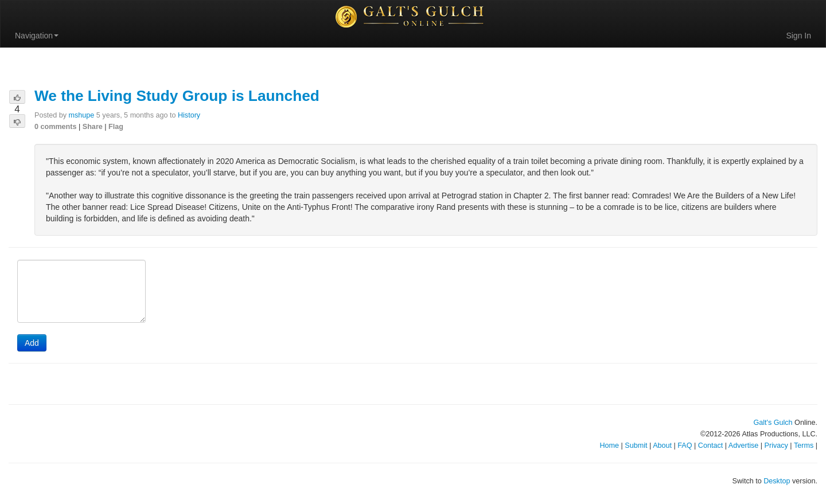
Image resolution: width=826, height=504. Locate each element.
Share (93, 127)
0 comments (56, 127)
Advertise (744, 446)
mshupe (82, 115)
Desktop (777, 481)
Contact (710, 446)
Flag (116, 127)
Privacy (776, 446)
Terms (804, 446)
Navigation (37, 36)
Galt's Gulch (773, 423)
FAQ (685, 446)
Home (609, 446)
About (662, 446)
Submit (636, 446)
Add (32, 343)
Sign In (798, 36)
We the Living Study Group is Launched (177, 96)
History (189, 115)
